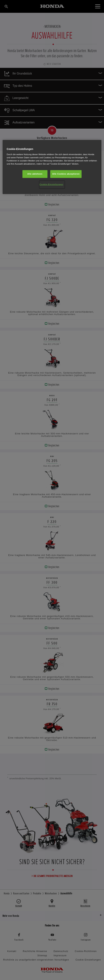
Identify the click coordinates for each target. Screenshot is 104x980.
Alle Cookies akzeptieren (66, 174)
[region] (52, 167)
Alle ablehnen (35, 174)
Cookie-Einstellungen (51, 184)
